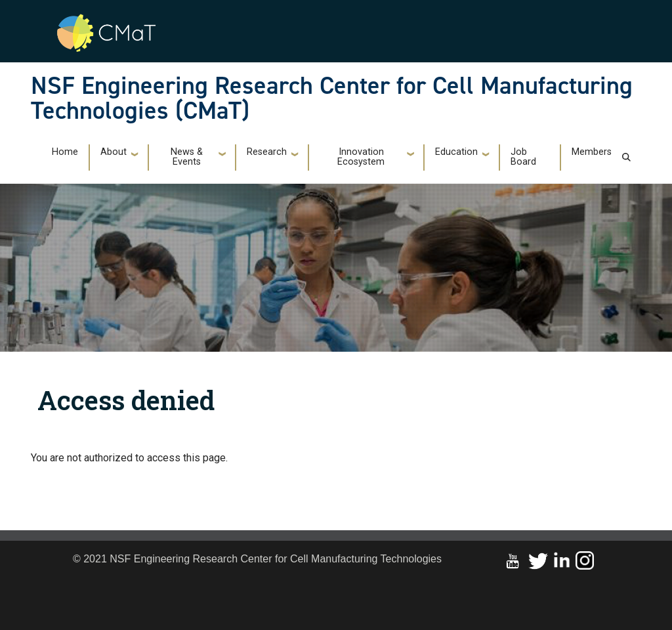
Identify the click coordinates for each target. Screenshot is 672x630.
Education (456, 152)
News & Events (187, 157)
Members (592, 152)
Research (267, 152)
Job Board (523, 157)
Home (65, 152)
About (114, 152)
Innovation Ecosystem (361, 157)
